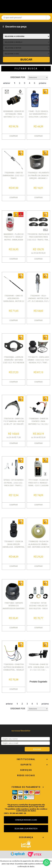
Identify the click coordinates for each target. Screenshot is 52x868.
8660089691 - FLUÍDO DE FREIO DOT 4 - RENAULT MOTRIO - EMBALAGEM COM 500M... (14, 238)
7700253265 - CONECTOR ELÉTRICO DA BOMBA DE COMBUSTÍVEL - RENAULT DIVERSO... (14, 669)
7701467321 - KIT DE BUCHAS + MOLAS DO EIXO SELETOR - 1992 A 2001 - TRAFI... (38, 607)
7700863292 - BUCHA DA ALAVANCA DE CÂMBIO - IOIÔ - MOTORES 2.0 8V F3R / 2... (38, 546)
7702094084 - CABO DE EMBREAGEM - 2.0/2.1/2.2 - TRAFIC (14, 175)
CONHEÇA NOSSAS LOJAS (26, 820)
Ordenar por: (18, 77)
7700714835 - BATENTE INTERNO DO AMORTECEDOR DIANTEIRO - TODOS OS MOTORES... (14, 607)
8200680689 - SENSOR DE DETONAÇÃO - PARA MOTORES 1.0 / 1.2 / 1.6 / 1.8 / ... (14, 115)
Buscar (26, 60)
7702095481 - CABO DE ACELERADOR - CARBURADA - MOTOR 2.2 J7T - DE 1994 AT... (14, 300)
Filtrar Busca (26, 69)
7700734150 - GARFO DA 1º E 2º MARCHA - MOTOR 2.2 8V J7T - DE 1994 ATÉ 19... (14, 423)
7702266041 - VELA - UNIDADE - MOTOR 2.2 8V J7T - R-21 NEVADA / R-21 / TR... (38, 300)
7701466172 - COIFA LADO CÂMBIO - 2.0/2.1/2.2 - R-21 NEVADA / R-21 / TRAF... (38, 360)
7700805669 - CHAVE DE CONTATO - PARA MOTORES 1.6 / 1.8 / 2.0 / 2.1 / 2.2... (38, 423)
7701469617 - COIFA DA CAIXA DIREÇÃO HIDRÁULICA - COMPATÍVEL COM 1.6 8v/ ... (14, 546)
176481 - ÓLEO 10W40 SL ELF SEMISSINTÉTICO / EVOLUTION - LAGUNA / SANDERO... (38, 115)
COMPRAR (14, 136)
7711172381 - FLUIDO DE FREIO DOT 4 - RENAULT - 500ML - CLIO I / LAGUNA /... (38, 484)
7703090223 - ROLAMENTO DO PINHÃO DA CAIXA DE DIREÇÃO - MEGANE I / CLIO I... (38, 177)
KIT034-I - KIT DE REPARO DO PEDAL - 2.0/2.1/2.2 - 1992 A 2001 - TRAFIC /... (14, 483)
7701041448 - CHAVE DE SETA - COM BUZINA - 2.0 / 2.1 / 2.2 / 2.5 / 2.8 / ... (38, 667)
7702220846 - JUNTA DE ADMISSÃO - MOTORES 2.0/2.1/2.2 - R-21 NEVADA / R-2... (14, 361)
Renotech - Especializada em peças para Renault (26, 6)
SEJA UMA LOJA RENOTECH (26, 829)
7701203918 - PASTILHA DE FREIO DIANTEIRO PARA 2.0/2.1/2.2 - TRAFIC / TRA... (38, 237)
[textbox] (26, 18)
